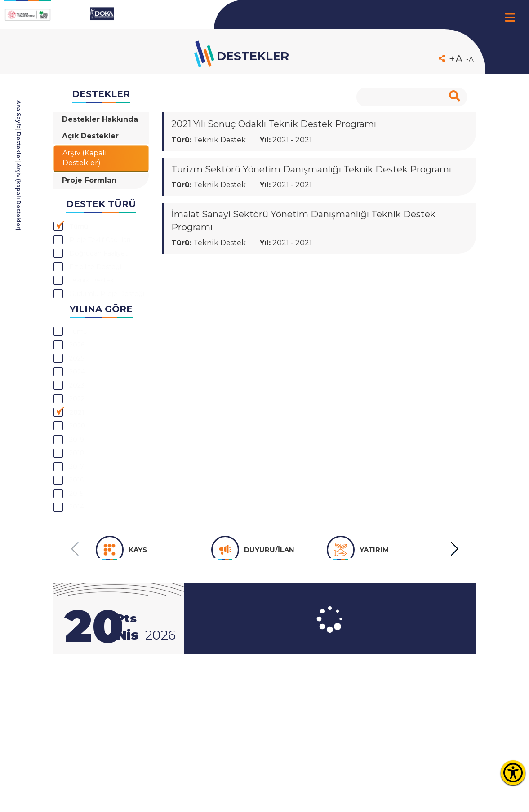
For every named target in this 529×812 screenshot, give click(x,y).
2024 (80, 443)
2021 (78, 491)
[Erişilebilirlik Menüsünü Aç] (513, 773)
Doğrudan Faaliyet (107, 295)
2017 (78, 555)
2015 (78, 587)
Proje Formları (92, 203)
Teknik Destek (98, 327)
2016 (78, 571)
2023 (79, 459)
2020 (80, 507)
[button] (454, 651)
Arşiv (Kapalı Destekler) (87, 177)
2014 (78, 604)
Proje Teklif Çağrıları (91, 274)
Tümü (82, 252)
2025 (79, 427)
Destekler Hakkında (83, 126)
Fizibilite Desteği (103, 311)
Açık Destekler (93, 151)
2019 (78, 523)
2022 (79, 475)
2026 (79, 411)
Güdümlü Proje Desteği (99, 349)
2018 (78, 539)
